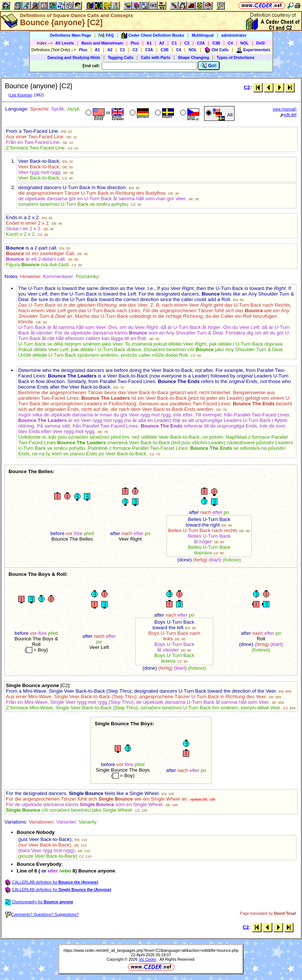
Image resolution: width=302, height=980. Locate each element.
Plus (135, 43)
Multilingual (203, 35)
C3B (216, 43)
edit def (288, 115)
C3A (201, 43)
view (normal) (285, 109)
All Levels (65, 43)
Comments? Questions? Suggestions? (42, 914)
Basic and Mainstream (102, 43)
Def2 (261, 43)
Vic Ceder (147, 959)
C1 (174, 43)
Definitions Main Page (71, 35)
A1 (149, 43)
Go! (209, 66)
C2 (187, 43)
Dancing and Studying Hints (74, 57)
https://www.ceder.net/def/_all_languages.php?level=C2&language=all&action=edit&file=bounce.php (151, 950)
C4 (230, 43)
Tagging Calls (120, 57)
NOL (245, 43)
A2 (162, 43)
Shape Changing (193, 57)
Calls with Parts (156, 57)
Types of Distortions (236, 57)
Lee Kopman (21, 95)
